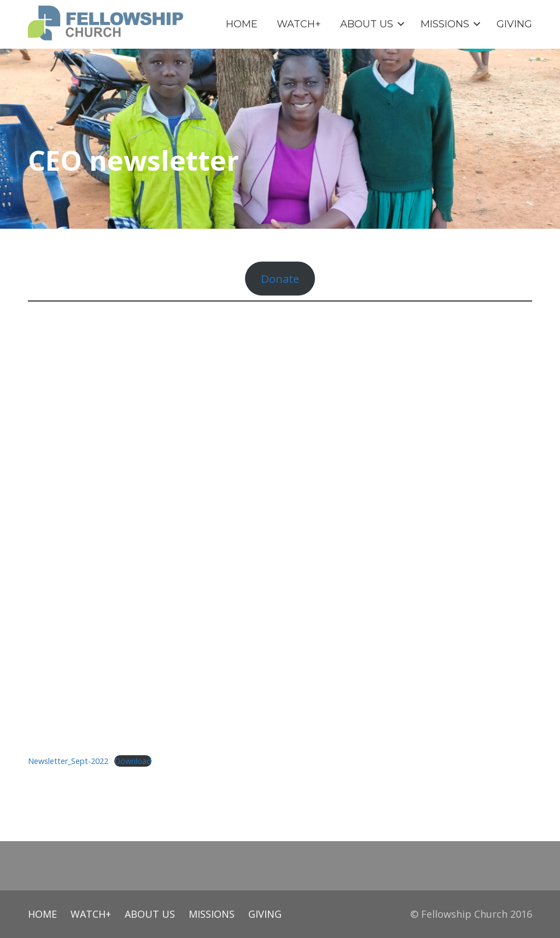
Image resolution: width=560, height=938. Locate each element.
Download (133, 761)
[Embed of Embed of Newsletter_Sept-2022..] (280, 527)
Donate (280, 279)
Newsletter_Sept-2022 (68, 761)
